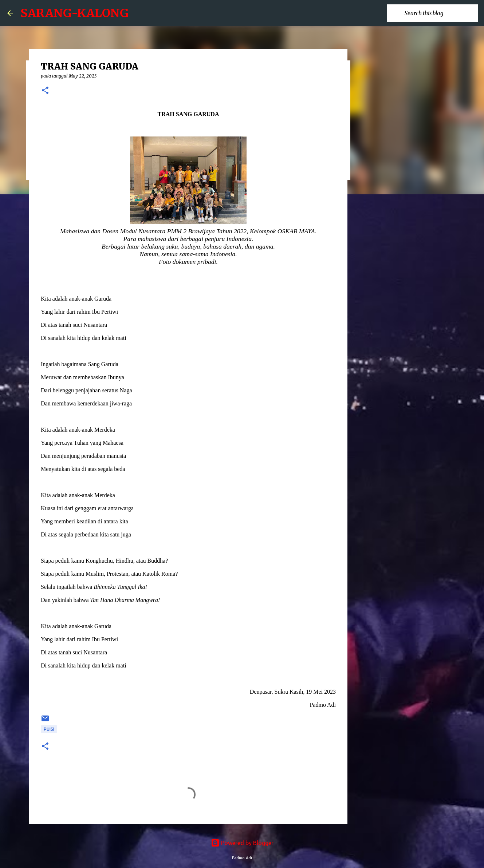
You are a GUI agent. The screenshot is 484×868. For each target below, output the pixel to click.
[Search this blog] (440, 13)
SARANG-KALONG (74, 13)
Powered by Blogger (242, 843)
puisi (49, 729)
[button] (45, 91)
